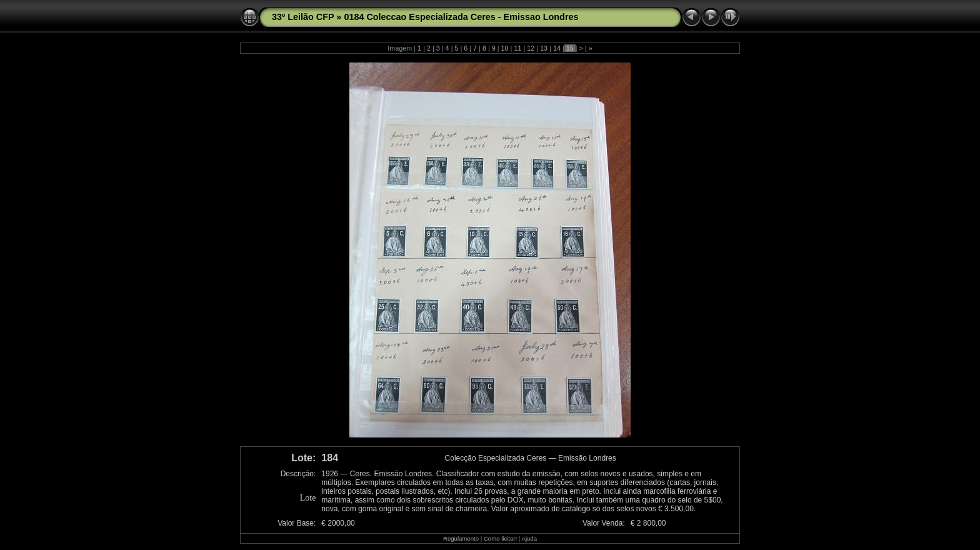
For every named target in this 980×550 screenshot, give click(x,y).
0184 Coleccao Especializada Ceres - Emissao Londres (461, 17)
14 (557, 48)
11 (517, 48)
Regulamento (461, 538)
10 (505, 48)
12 (531, 48)
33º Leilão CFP (303, 17)
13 (544, 48)
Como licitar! (500, 538)
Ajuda (529, 538)
